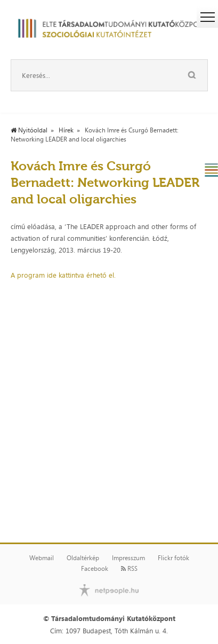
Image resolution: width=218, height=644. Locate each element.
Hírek (66, 130)
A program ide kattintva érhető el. (63, 275)
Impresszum (128, 558)
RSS (129, 569)
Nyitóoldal (29, 130)
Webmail (42, 558)
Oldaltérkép (83, 558)
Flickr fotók (173, 558)
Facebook (95, 569)
